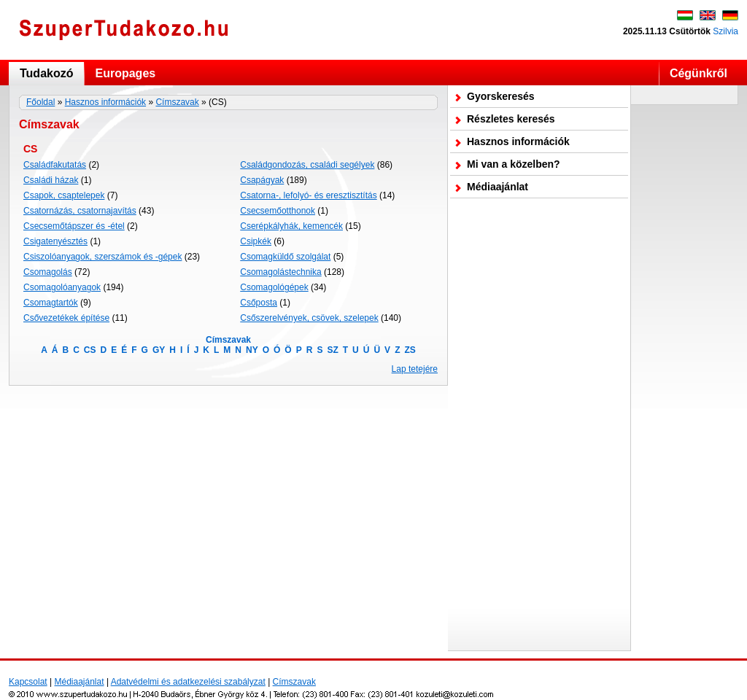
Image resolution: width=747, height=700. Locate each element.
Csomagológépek (274, 287)
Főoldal (40, 102)
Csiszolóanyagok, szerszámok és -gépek (102, 257)
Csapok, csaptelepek (64, 195)
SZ (332, 350)
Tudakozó (46, 73)
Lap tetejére (415, 369)
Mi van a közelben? (514, 164)
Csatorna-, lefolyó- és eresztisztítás (308, 195)
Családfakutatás (55, 165)
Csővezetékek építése (66, 318)
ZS (410, 350)
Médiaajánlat (498, 187)
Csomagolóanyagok (62, 287)
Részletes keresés (511, 119)
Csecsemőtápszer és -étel (74, 226)
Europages (125, 73)
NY (252, 350)
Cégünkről (698, 73)
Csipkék (256, 241)
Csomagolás (48, 272)
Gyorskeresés (501, 96)
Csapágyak (262, 180)
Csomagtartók (51, 303)
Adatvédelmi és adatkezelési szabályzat (188, 682)
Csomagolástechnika (280, 272)
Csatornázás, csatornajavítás (80, 211)
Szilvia (725, 31)
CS (90, 350)
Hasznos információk (105, 102)
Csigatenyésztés (55, 241)
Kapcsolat (28, 682)
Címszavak (177, 102)
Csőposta (259, 303)
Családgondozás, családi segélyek (307, 165)
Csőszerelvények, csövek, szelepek (309, 318)
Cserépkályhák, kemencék (291, 226)
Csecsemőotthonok (278, 211)
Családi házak (51, 180)
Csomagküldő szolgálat (285, 257)
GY (159, 350)
